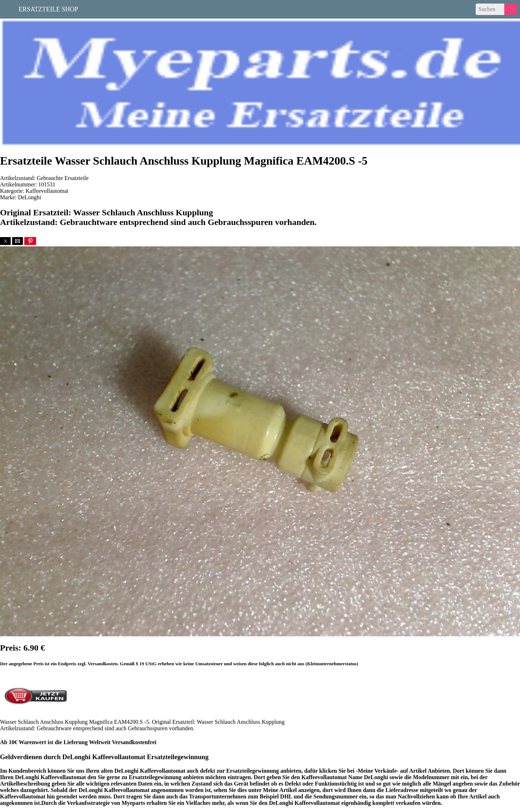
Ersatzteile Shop (48, 9)
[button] (5, 241)
